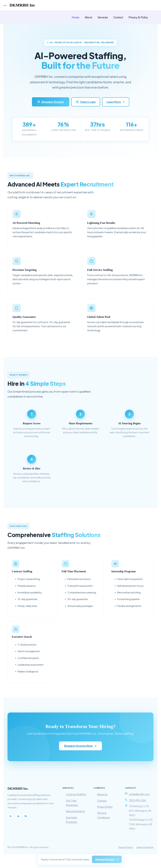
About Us (102, 794)
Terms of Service (145, 847)
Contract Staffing (76, 794)
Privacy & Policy (138, 17)
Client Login (86, 102)
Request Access (51, 102)
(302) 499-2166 (137, 800)
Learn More (116, 102)
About (88, 17)
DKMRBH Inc (22, 5)
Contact (118, 17)
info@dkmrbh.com (139, 794)
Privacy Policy (105, 807)
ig (18, 816)
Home (75, 17)
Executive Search (75, 811)
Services (103, 17)
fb (26, 816)
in (11, 816)
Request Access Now (80, 746)
